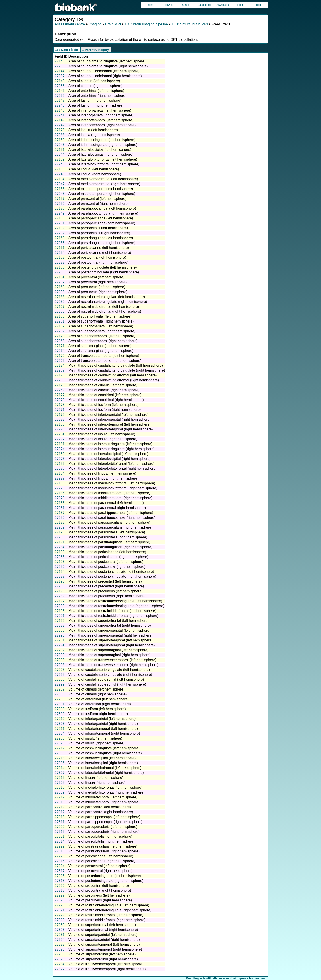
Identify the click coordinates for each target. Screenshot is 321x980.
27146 (60, 91)
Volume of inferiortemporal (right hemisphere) (104, 733)
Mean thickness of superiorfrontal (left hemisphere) (109, 621)
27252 (60, 233)
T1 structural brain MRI (190, 24)
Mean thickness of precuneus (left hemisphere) (106, 591)
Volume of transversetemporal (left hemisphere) (106, 964)
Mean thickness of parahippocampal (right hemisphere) (112, 518)
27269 (60, 390)
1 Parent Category (96, 50)
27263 (60, 341)
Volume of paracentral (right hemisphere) (101, 812)
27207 (60, 689)
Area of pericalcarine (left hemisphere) (99, 248)
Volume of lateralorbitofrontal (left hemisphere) (105, 768)
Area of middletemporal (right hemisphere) (102, 194)
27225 (60, 876)
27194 (60, 572)
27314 (60, 841)
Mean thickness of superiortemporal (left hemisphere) (111, 640)
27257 (60, 282)
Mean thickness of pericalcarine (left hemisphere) (107, 552)
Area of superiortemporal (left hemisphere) (102, 336)
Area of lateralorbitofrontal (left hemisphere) (103, 159)
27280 (60, 518)
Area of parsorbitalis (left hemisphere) (98, 228)
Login (240, 5)
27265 (60, 361)
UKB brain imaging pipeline (146, 24)
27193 (60, 562)
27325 (60, 949)
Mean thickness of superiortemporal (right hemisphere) (112, 645)
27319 (60, 890)
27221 (60, 836)
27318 (60, 881)
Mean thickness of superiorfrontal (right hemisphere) (110, 625)
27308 (60, 783)
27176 (60, 385)
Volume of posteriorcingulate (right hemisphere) (106, 881)
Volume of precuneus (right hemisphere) (100, 900)
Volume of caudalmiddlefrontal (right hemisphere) (107, 684)
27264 (60, 351)
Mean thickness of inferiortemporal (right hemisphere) (111, 429)
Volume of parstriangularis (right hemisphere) (104, 851)
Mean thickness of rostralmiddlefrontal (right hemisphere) (113, 616)
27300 (60, 694)
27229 (60, 915)
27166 (60, 297)
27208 (60, 699)
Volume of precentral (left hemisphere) (99, 886)
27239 (60, 96)
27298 (60, 675)
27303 (60, 724)
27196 (60, 591)
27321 (60, 910)
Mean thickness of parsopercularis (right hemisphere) (110, 527)
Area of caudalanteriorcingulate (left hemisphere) (107, 61)
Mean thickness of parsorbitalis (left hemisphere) (107, 532)
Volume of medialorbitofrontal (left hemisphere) (105, 787)
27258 (60, 292)
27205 (60, 670)
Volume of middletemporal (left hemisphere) (103, 797)
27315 (60, 851)
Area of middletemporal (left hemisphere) (101, 189)
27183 (60, 464)
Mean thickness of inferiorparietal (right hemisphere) (110, 419)
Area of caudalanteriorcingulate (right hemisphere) (108, 66)
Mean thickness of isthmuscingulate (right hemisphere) (112, 449)
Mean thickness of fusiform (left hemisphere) (104, 405)
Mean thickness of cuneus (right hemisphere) (104, 390)
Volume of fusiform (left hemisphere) (97, 709)
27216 (60, 787)
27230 (60, 925)
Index (150, 5)
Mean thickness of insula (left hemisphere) (102, 434)
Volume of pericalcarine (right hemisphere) (102, 861)
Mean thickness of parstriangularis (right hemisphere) (110, 547)
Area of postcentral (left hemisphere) (97, 257)
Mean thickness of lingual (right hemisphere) (103, 478)
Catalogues (204, 5)
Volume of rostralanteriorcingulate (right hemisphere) (110, 910)
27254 (60, 253)
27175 (60, 375)
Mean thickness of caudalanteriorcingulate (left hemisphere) (116, 365)
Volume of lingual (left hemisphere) (96, 778)
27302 (60, 714)
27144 (60, 71)
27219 (60, 807)
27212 (60, 748)
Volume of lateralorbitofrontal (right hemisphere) (106, 773)
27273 (60, 429)
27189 (60, 522)
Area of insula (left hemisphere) (93, 130)
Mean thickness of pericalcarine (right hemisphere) (108, 557)
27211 (60, 729)
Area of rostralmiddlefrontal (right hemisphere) (105, 311)
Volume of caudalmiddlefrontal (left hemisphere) (106, 679)
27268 (60, 380)
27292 (60, 625)
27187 (60, 513)
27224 (60, 866)
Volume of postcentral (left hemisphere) (99, 866)
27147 (60, 100)
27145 (60, 81)
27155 (60, 189)
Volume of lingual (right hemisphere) (97, 783)
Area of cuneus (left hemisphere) (94, 81)
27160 (60, 238)
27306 (60, 763)
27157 (60, 199)
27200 (60, 630)
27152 (60, 159)
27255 (60, 262)
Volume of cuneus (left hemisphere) (97, 689)
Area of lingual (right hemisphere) (95, 174)
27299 (60, 684)
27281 (60, 508)
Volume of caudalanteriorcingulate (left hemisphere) (109, 670)
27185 (60, 483)
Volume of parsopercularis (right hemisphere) (104, 832)
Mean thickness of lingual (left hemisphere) (102, 473)
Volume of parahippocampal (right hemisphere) (106, 822)
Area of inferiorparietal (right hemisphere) (101, 115)
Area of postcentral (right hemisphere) (98, 262)
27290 (60, 606)
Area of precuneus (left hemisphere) (97, 287)
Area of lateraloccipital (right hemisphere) (101, 154)
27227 (60, 895)
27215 (60, 778)
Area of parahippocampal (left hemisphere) (102, 208)
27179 (60, 415)
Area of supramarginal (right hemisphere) (101, 351)
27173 (60, 130)
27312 (60, 812)
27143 (60, 61)
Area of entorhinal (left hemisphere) (96, 91)
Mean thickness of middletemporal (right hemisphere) (110, 498)
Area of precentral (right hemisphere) (98, 282)
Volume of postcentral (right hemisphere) (101, 871)
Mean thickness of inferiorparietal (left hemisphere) (108, 415)
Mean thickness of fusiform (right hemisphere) (105, 410)
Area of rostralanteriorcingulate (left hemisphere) (107, 297)
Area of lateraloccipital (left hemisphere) (100, 150)
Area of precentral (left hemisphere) (97, 277)
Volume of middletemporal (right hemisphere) (104, 802)
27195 (60, 581)
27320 (60, 900)
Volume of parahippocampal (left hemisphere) (104, 817)
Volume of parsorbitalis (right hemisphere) (101, 841)
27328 (60, 743)
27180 (60, 424)
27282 (60, 527)
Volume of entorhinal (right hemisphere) (100, 704)
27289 (60, 596)
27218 (60, 817)
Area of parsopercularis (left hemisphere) (101, 218)
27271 (60, 410)
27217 (60, 797)
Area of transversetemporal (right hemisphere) (105, 361)
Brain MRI (113, 24)
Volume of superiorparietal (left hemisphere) (103, 935)
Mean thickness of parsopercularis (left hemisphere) (109, 522)
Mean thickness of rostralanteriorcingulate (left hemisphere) (115, 601)
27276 (60, 468)
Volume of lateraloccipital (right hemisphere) (103, 763)
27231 (60, 935)
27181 (60, 444)
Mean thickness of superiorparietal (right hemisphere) (111, 635)
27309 (60, 792)
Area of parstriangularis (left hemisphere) (101, 238)
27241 (60, 115)
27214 (60, 768)
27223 (60, 856)
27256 (60, 272)
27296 (60, 665)
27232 (60, 944)
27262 (60, 331)
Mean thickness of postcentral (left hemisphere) (106, 562)
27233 (60, 954)
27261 (60, 321)
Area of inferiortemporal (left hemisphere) (101, 120)
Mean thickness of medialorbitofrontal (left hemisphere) (112, 483)
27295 (60, 655)
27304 (60, 733)
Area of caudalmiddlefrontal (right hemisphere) (105, 76)
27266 (60, 135)
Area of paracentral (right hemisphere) (99, 204)
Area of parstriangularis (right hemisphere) (102, 243)
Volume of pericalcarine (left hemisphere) (101, 856)
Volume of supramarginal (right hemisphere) (103, 959)
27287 (60, 576)
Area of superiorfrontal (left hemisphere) (100, 316)
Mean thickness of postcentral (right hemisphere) (107, 567)
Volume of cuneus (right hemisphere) (98, 694)
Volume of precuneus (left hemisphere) (99, 895)
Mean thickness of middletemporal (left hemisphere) (109, 493)
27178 (60, 405)
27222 (60, 846)
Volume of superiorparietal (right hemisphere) (104, 940)
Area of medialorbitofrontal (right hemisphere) (104, 184)
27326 (60, 959)
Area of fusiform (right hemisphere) (96, 105)
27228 (60, 905)
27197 (60, 601)
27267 (60, 370)
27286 (60, 567)
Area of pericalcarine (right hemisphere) (100, 253)
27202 (60, 650)
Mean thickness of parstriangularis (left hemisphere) (109, 542)
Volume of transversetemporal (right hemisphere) (107, 969)
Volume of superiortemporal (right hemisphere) (105, 949)
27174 (60, 365)
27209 (60, 709)
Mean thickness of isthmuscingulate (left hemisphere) (110, 444)
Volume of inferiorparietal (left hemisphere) (102, 719)
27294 (60, 645)
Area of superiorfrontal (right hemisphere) (101, 321)
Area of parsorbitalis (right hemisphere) (99, 233)
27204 (60, 434)
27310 (60, 802)
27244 (60, 154)
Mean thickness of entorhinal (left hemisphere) (105, 395)
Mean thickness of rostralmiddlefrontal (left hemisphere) (112, 611)
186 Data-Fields (67, 50)
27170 (60, 336)
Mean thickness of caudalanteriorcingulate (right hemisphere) (117, 370)
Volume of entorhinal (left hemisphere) (99, 699)
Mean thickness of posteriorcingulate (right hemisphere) (112, 576)
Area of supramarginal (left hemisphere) (100, 346)
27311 (60, 822)
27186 (60, 493)
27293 (60, 635)
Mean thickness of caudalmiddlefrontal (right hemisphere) (114, 380)
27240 (60, 105)
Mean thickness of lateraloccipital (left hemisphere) (108, 454)
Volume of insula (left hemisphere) (95, 738)
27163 (60, 267)
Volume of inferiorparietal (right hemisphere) (103, 724)
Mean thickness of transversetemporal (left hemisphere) (112, 660)
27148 (60, 110)
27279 (60, 498)
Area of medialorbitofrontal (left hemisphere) (103, 179)
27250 (60, 204)
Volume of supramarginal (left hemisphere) (102, 954)
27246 (60, 174)
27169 (60, 326)
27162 (60, 257)
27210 (60, 719)
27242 (60, 125)
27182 (60, 454)
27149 (60, 120)
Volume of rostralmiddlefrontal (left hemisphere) (106, 915)
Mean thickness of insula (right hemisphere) (103, 439)
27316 (60, 861)
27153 (60, 169)
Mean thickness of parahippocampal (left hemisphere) (111, 513)
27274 (60, 449)
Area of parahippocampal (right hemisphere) (103, 213)
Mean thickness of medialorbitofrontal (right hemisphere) (113, 488)
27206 (60, 679)
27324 (60, 940)
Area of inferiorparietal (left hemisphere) (100, 110)
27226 (60, 886)
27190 (60, 532)
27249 (60, 213)
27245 (60, 164)
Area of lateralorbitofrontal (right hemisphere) (104, 164)
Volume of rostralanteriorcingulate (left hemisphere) (109, 905)
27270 (60, 400)
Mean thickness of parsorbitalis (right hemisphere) (108, 537)
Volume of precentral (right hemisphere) (100, 890)
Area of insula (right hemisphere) (94, 135)
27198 (60, 611)
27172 (60, 356)
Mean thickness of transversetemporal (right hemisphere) (114, 665)
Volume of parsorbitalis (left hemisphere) (100, 836)
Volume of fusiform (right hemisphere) (98, 714)
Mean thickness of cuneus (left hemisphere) (103, 385)
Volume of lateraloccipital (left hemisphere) (102, 758)
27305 (60, 753)
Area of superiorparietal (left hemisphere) (101, 326)
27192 (60, 552)
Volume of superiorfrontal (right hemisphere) (103, 930)
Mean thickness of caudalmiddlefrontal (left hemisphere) (113, 375)
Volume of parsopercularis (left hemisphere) (103, 827)
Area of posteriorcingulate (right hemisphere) (104, 272)
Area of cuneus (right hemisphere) (95, 86)
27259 (60, 302)
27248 (60, 194)
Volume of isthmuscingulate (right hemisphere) (105, 753)
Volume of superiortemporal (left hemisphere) (104, 944)
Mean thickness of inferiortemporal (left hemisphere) (110, 424)
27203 (60, 660)
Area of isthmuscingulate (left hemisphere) (102, 140)
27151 (60, 150)
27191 (60, 542)
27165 (60, 287)
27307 (60, 773)
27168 (60, 316)
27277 (60, 478)
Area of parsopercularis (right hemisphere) (102, 223)
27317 (60, 871)
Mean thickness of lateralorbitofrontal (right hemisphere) (113, 468)
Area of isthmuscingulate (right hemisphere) (103, 145)
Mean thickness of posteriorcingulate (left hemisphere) (111, 572)
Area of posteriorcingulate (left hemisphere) (103, 267)
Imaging (95, 24)
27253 (60, 243)
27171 (60, 346)
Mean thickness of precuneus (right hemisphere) (107, 596)
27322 (60, 920)
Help (259, 5)
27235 (60, 738)
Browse (168, 5)
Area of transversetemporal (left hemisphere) (104, 356)
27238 (60, 86)
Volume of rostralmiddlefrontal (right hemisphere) (107, 920)
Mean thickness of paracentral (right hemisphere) (107, 508)
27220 (60, 827)
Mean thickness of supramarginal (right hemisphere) (110, 655)
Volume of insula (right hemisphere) (97, 743)
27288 (60, 586)
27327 (60, 969)
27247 (60, 184)
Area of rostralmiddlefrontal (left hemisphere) (104, 307)
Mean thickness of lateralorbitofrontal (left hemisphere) (111, 464)
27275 (60, 459)
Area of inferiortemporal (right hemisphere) (102, 125)
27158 (60, 218)
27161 (60, 248)
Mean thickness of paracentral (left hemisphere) (106, 503)
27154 (60, 179)
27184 (60, 473)
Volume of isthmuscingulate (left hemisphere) (104, 748)
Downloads (222, 5)
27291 (60, 616)
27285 (60, 557)
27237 (60, 76)
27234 (60, 964)
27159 (60, 228)
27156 (60, 208)
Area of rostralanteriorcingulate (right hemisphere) (108, 302)
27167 (60, 307)
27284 (60, 547)
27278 (60, 488)
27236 (60, 66)
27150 (60, 140)
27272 (60, 419)
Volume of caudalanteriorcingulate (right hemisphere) (110, 675)
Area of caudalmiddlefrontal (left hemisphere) (104, 71)
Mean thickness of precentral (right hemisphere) (106, 586)
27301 (60, 704)
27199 (60, 621)
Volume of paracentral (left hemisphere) (100, 807)
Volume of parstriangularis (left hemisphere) (103, 846)
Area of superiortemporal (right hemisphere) (103, 341)
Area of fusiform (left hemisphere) (95, 100)
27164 (60, 277)
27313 (60, 832)
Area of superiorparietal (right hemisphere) (102, 331)
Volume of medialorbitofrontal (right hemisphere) (107, 792)
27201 (60, 640)
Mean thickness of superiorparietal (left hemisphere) (109, 630)
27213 (60, 758)
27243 (60, 145)
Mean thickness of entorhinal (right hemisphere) (106, 400)
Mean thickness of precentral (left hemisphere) (105, 581)
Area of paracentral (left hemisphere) (98, 199)
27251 (60, 223)
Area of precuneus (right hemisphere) (98, 292)
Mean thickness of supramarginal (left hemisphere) (108, 650)
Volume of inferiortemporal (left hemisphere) (103, 729)
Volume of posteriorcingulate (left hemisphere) (105, 876)
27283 (60, 537)
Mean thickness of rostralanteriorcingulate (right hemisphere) (116, 606)
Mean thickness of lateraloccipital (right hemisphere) (110, 459)
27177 (60, 395)
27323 (60, 930)
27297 (60, 439)
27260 (60, 311)
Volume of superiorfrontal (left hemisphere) (102, 925)
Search (186, 5)
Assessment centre (70, 24)
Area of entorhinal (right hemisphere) (98, 96)
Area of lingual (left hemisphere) (94, 169)
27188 (60, 503)
